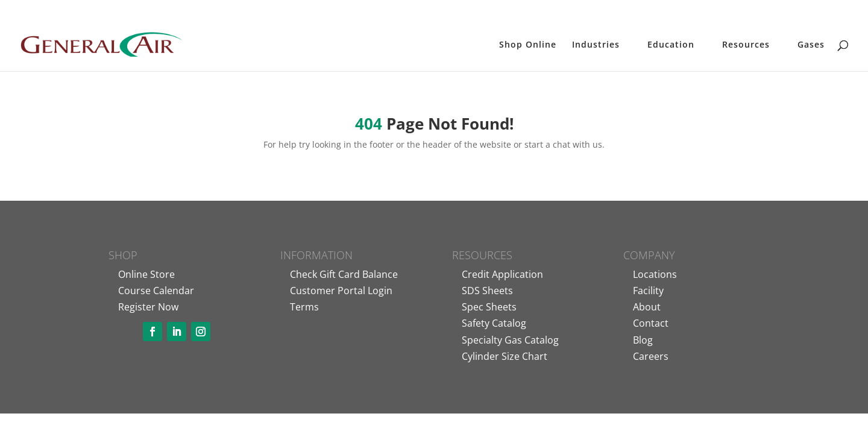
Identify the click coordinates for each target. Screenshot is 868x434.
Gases (811, 45)
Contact (651, 323)
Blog (643, 340)
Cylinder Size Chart (505, 356)
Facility (648, 291)
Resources (746, 45)
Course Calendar (156, 291)
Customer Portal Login (341, 291)
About (647, 307)
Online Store (146, 274)
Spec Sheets (489, 307)
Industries (596, 45)
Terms (304, 307)
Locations (655, 274)
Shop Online (528, 45)
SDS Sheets (487, 291)
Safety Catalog (494, 323)
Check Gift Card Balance (344, 274)
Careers (651, 356)
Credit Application (502, 274)
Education (671, 45)
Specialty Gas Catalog (510, 340)
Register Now (148, 307)
